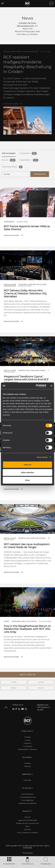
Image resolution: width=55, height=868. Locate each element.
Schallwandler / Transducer (27, 749)
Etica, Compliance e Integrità (27, 833)
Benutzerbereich (27, 794)
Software (27, 766)
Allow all (28, 465)
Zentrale (27, 817)
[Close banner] (51, 386)
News (27, 826)
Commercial (28, 746)
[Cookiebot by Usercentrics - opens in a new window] (36, 386)
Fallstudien (27, 780)
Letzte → (41, 688)
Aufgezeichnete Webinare (27, 803)
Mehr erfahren (11, 104)
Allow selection (27, 472)
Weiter (14, 688)
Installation (28, 743)
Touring (27, 740)
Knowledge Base (28, 800)
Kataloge (27, 763)
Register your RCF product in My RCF (43, 707)
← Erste (14, 682)
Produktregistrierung (27, 797)
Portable (27, 737)
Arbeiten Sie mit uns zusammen (27, 823)
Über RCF (28, 829)
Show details (42, 457)
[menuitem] (27, 853)
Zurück (41, 682)
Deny (28, 480)
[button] (27, 675)
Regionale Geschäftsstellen (28, 820)
